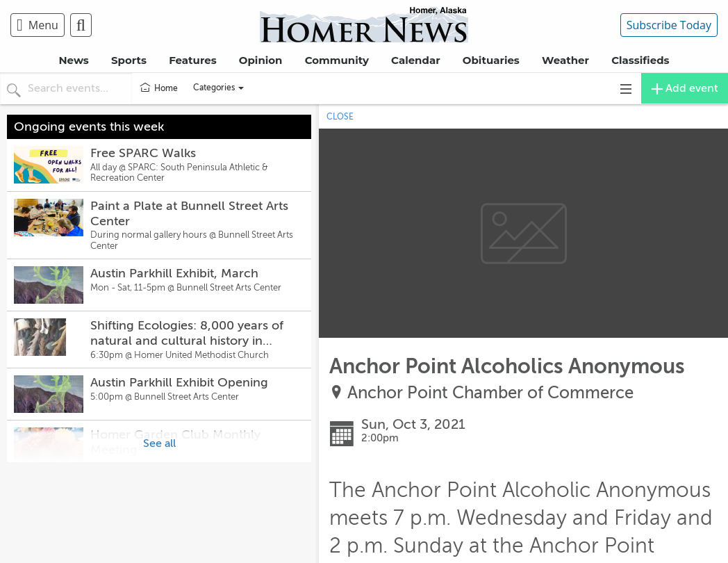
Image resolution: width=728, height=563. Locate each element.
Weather (565, 60)
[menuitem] (40, 25)
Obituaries (491, 60)
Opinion (261, 60)
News (73, 60)
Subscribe (669, 25)
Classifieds (640, 60)
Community (337, 60)
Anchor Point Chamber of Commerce (490, 393)
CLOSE (340, 117)
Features (192, 60)
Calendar (416, 60)
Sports (129, 60)
